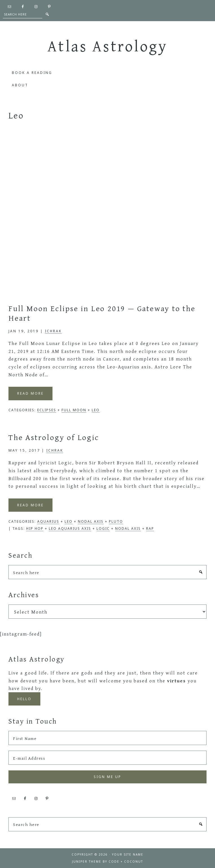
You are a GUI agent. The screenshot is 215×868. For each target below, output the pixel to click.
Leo (96, 410)
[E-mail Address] (107, 758)
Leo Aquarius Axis (70, 529)
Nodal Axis (91, 521)
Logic (103, 529)
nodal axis (128, 529)
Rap (150, 529)
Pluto (116, 521)
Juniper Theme (87, 862)
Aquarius (48, 521)
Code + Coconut (126, 862)
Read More (30, 393)
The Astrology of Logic (54, 437)
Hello (24, 699)
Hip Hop (35, 529)
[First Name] (107, 738)
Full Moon (74, 410)
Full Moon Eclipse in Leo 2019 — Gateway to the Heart (102, 313)
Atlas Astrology (108, 46)
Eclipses (47, 410)
